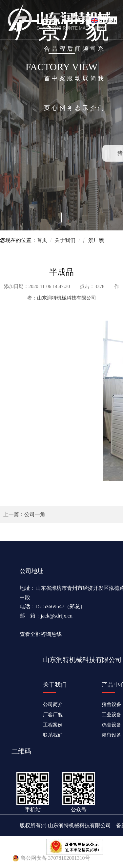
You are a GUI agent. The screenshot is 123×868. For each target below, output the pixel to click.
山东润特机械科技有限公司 (67, 298)
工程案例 (62, 64)
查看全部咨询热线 (41, 634)
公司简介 (93, 64)
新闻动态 (78, 64)
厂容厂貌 (53, 715)
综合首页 (47, 64)
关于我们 (65, 240)
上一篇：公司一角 (24, 514)
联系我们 (101, 64)
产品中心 (54, 64)
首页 (42, 240)
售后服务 (70, 64)
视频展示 (85, 64)
